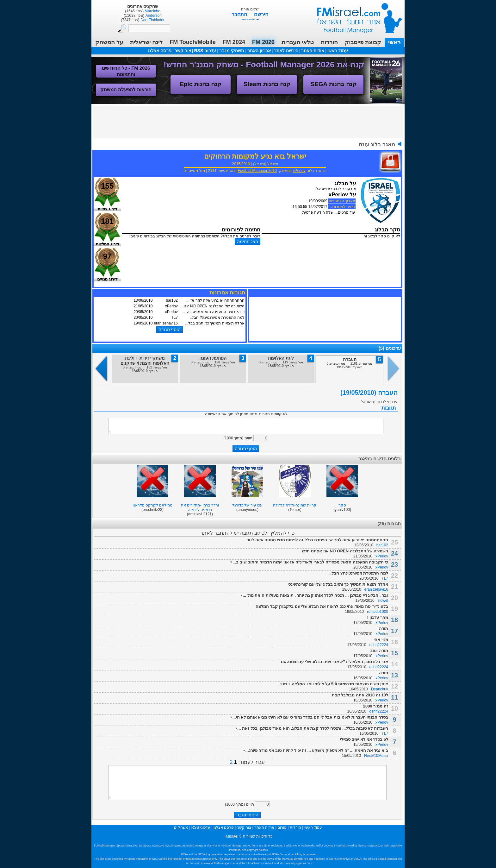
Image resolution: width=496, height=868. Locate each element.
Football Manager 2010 (257, 171)
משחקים (181, 827)
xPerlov (299, 171)
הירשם (261, 14)
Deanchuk (380, 689)
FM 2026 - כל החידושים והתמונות (126, 71)
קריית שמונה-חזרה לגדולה (295, 505)
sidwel (383, 601)
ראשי (394, 42)
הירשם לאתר (286, 51)
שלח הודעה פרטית (318, 212)
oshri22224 (379, 645)
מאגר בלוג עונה (377, 145)
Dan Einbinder (152, 20)
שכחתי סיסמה (250, 19)
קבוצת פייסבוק (363, 42)
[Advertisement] (248, 122)
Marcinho (152, 11)
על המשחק (109, 42)
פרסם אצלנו (160, 51)
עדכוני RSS (205, 51)
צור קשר (183, 51)
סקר (342, 505)
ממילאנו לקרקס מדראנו (153, 505)
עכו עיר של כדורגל (247, 505)
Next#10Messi (376, 756)
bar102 (382, 545)
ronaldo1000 (378, 612)
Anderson (153, 16)
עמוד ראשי (355, 16)
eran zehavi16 (376, 589)
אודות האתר (313, 51)
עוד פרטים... (345, 212)
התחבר (240, 14)
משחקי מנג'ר (232, 51)
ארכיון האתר (259, 51)
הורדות (329, 42)
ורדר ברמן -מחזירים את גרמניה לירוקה (200, 507)
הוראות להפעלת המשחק (126, 89)
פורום (282, 827)
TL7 (385, 578)
